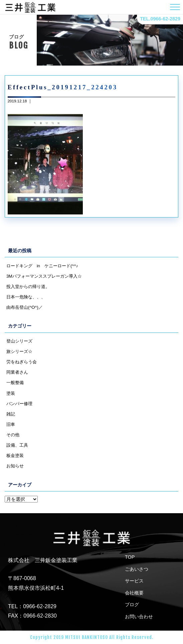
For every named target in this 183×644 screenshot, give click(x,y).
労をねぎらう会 (22, 362)
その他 (13, 435)
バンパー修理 (19, 404)
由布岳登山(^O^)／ (25, 307)
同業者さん (17, 372)
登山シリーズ (19, 341)
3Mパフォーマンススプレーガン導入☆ (44, 276)
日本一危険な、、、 (26, 297)
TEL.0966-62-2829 (160, 19)
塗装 (11, 393)
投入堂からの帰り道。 (28, 287)
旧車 (11, 424)
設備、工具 (17, 445)
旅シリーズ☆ (19, 351)
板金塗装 (15, 455)
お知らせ (15, 466)
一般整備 (15, 383)
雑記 (11, 414)
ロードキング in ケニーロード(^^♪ (42, 266)
